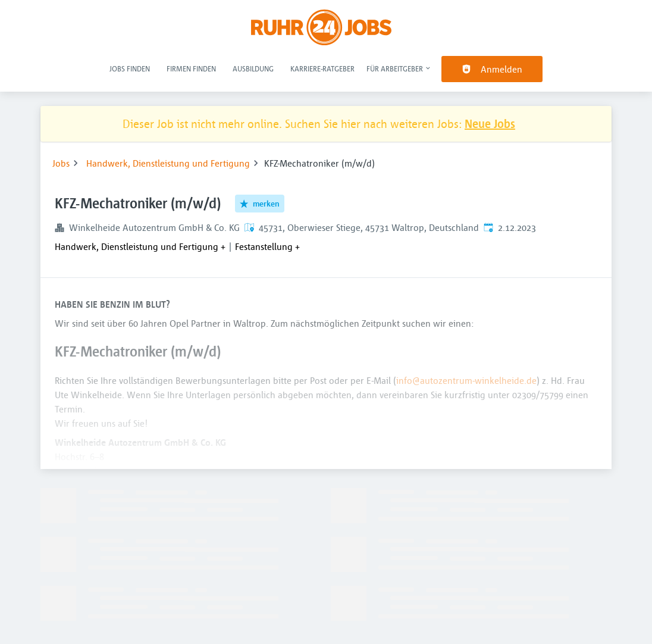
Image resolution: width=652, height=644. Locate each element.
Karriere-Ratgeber (322, 68)
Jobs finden (130, 68)
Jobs (61, 163)
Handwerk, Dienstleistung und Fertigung (168, 163)
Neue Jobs (490, 124)
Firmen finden (191, 68)
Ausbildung (253, 68)
